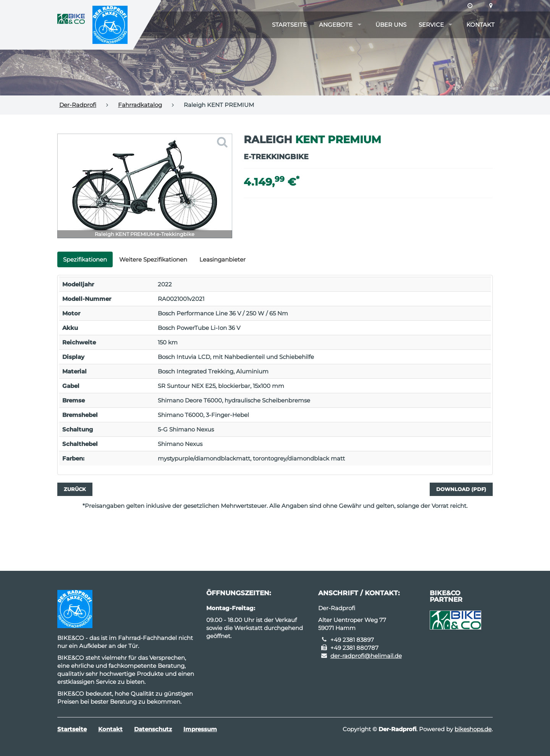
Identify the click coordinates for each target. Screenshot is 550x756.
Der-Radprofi (78, 105)
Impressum (200, 729)
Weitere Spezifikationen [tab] (153, 259)
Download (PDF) (461, 489)
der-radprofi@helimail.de (366, 656)
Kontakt (480, 25)
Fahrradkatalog (140, 105)
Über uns (391, 25)
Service (431, 25)
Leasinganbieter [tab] (222, 259)
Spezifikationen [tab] (85, 259)
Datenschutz (153, 729)
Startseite (289, 25)
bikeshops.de (473, 729)
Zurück (75, 489)
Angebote (336, 25)
